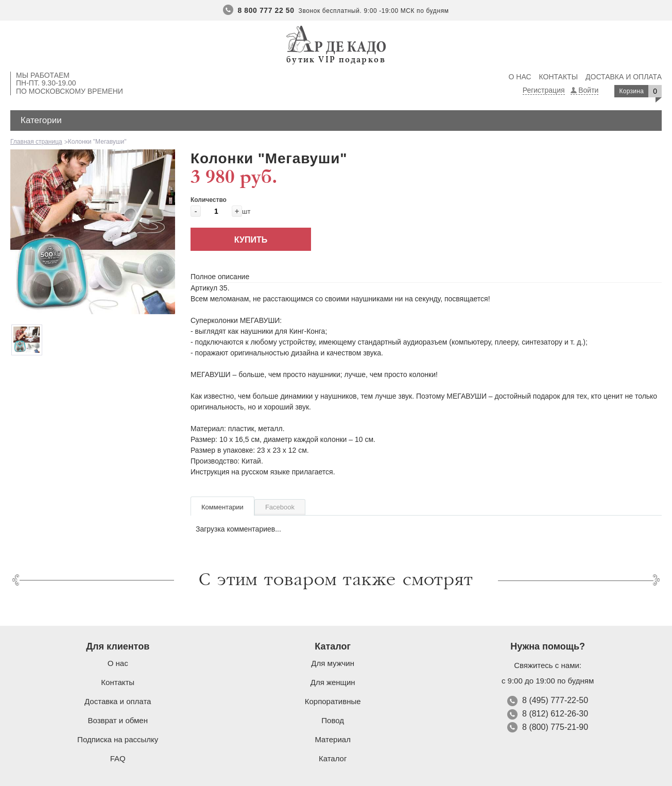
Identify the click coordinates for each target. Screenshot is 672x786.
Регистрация (544, 90)
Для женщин (333, 682)
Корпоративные (333, 701)
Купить (251, 240)
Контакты (559, 77)
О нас (520, 77)
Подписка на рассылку (118, 739)
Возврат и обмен (118, 720)
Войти (588, 90)
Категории (41, 120)
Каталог (333, 758)
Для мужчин (333, 663)
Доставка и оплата (624, 77)
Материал (333, 739)
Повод (333, 720)
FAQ (118, 758)
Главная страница (36, 142)
